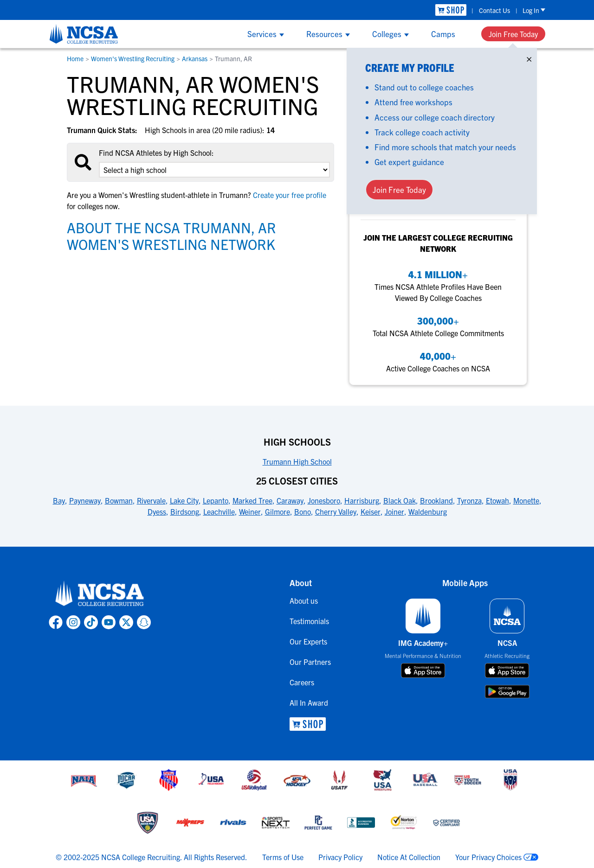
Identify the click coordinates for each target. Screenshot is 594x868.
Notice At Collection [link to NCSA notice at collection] (409, 857)
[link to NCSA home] (100, 594)
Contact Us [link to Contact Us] (494, 10)
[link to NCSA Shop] (451, 10)
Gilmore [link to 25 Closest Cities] (278, 511)
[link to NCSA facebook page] (56, 622)
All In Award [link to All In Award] (309, 702)
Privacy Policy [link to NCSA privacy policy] (340, 857)
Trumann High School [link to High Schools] (297, 461)
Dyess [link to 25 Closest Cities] (157, 511)
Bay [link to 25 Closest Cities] (59, 500)
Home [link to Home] (75, 58)
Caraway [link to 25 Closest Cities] (290, 500)
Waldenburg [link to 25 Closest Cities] (428, 511)
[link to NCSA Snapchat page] (144, 622)
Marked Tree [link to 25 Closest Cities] (252, 500)
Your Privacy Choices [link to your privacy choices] (488, 857)
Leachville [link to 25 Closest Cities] (219, 511)
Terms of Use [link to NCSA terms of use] (283, 857)
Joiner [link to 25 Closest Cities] (394, 511)
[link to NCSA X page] (126, 622)
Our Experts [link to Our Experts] (308, 641)
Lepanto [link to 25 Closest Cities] (216, 500)
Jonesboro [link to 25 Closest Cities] (324, 500)
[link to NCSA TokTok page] (91, 622)
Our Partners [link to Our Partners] (310, 662)
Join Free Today (513, 34)
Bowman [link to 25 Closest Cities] (119, 500)
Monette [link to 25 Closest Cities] (526, 500)
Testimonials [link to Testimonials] (309, 621)
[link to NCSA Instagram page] (73, 622)
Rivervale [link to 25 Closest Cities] (151, 500)
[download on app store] (423, 670)
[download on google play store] (507, 692)
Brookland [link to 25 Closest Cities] (436, 500)
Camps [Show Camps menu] (443, 34)
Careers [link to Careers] (302, 682)
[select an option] (214, 170)
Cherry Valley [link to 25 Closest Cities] (336, 511)
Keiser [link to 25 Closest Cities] (371, 511)
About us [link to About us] (304, 600)
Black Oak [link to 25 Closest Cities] (400, 500)
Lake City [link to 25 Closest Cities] (184, 500)
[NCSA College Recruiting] (84, 34)
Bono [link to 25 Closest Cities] (303, 511)
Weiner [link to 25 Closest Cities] (250, 511)
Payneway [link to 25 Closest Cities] (85, 500)
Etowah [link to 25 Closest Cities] (497, 500)
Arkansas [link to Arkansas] (195, 58)
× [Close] (529, 57)
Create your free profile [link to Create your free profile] (289, 195)
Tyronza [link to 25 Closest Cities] (469, 500)
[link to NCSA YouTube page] (109, 622)
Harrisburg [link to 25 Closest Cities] (362, 500)
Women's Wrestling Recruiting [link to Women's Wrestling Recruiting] (133, 58)
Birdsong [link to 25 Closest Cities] (185, 511)
